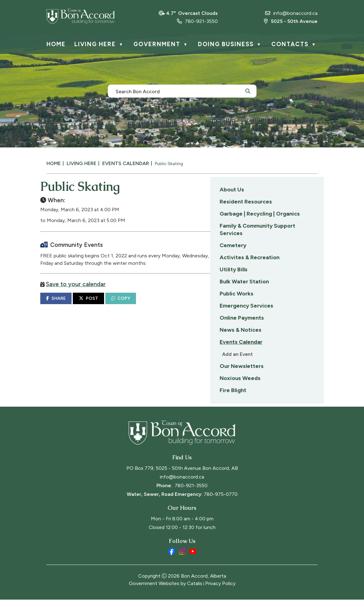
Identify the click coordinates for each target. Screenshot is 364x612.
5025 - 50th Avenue (291, 21)
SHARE (175, 305)
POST (208, 305)
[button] (248, 91)
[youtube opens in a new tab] (193, 564)
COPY (240, 305)
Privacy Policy (220, 596)
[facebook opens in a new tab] (172, 564)
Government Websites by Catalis (166, 596)
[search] (179, 91)
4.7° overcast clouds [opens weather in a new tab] (192, 13)
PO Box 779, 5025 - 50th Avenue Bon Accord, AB (182, 481)
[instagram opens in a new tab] (182, 564)
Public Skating (169, 164)
